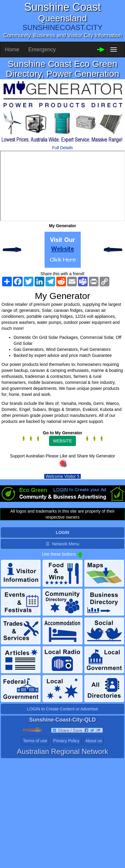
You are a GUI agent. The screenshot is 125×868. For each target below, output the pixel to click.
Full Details (63, 148)
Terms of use (35, 741)
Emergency (42, 50)
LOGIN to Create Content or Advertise (63, 709)
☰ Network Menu (63, 544)
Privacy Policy (66, 741)
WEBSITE (63, 441)
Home (12, 50)
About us (94, 741)
